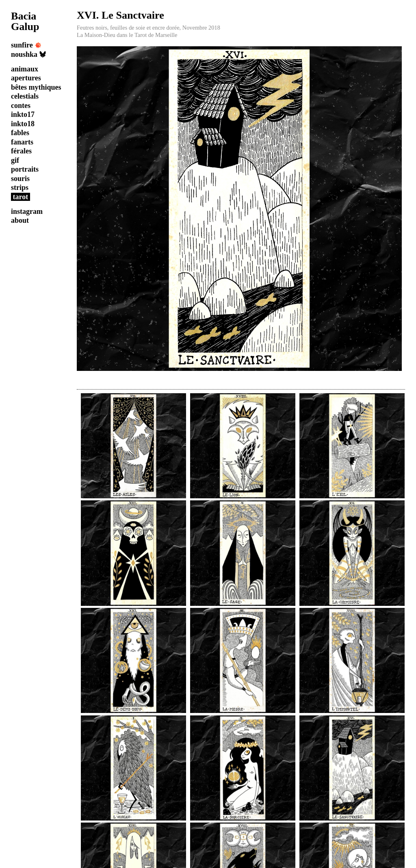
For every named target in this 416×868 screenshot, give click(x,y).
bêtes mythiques (36, 87)
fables (20, 133)
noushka (28, 54)
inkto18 (23, 124)
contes (21, 106)
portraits (25, 169)
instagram (27, 211)
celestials (25, 96)
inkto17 (23, 114)
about (20, 220)
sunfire (26, 45)
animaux (25, 69)
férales (21, 151)
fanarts (22, 142)
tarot (21, 197)
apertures (26, 78)
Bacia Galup (25, 21)
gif (15, 160)
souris (20, 179)
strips (20, 187)
